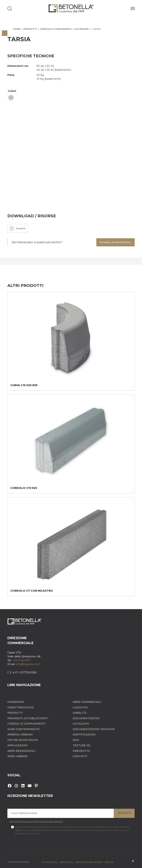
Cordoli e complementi (56, 29)
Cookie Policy (66, 862)
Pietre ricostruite (23, 740)
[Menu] (132, 8)
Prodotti (30, 29)
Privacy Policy (50, 862)
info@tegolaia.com (28, 664)
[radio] (11, 98)
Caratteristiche (21, 708)
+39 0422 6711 (22, 660)
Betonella (23, 862)
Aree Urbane (18, 756)
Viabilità (80, 713)
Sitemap (109, 862)
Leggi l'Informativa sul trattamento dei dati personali (36, 821)
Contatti (80, 756)
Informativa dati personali (89, 862)
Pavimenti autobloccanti (28, 718)
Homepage (16, 702)
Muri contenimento (23, 729)
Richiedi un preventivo (115, 242)
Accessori (82, 29)
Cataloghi (81, 724)
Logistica (80, 708)
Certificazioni (84, 735)
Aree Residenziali (22, 751)
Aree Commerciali (87, 702)
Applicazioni (18, 745)
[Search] (10, 8)
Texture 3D (82, 745)
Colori (12, 91)
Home (17, 29)
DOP (76, 740)
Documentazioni (86, 718)
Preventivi (81, 751)
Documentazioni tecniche (94, 729)
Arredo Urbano (20, 735)
